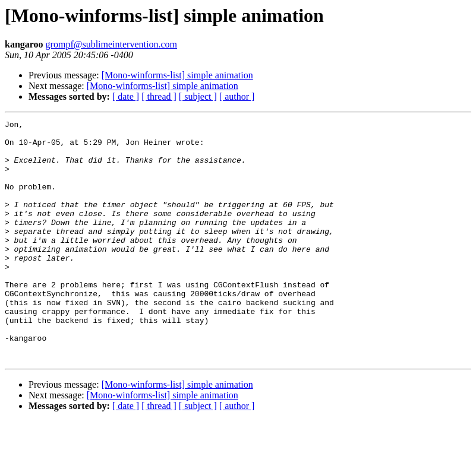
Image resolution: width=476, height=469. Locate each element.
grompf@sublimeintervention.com (111, 44)
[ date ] (126, 96)
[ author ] (237, 96)
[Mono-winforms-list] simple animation (177, 75)
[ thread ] (159, 96)
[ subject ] (198, 96)
